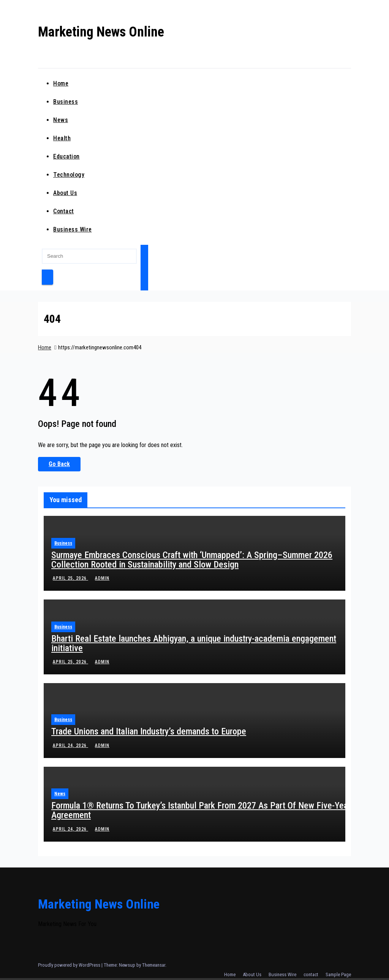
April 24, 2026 (70, 745)
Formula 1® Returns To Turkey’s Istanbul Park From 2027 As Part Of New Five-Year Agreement (201, 810)
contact (64, 211)
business (66, 102)
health (62, 138)
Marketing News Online (101, 32)
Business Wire (73, 229)
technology (69, 175)
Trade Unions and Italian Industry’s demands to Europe (149, 731)
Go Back (59, 464)
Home (61, 83)
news (61, 120)
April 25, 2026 (70, 578)
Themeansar (154, 965)
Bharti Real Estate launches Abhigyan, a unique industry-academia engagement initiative (194, 643)
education (66, 156)
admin (101, 578)
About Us (65, 193)
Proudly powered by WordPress (70, 965)
